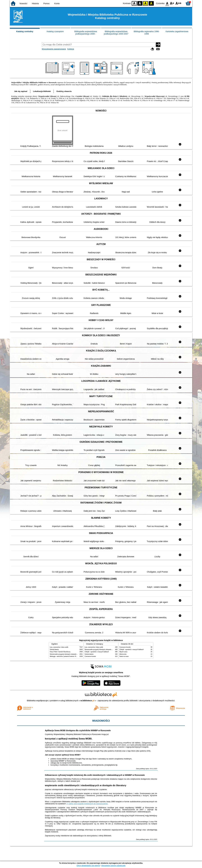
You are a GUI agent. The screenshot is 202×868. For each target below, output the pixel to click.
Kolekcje (71, 49)
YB (146, 3)
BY (151, 3)
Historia (35, 4)
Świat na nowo (124, 656)
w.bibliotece (87, 701)
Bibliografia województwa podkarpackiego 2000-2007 (116, 33)
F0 (167, 3)
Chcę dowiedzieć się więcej (88, 866)
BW (140, 3)
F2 (179, 3)
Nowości (23, 4)
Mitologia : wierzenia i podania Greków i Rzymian (65, 656)
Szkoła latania (54, 650)
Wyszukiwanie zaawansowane (54, 49)
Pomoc (47, 4)
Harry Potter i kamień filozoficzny (60, 652)
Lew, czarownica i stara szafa (59, 647)
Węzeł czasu (123, 652)
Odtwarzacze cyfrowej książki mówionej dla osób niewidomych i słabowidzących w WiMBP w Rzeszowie (95, 775)
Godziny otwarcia (64, 91)
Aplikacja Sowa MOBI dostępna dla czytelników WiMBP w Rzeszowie (78, 730)
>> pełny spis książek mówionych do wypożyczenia (87, 804)
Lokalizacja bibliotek (42, 91)
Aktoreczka (123, 654)
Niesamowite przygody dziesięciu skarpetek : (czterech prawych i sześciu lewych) (75, 654)
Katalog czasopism (55, 31)
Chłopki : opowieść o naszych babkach (97, 652)
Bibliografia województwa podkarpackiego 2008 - (86, 33)
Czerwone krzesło (90, 656)
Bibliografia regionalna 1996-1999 (147, 33)
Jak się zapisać (21, 91)
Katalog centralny (25, 31)
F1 (172, 3)
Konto (57, 4)
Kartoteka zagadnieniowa (177, 31)
